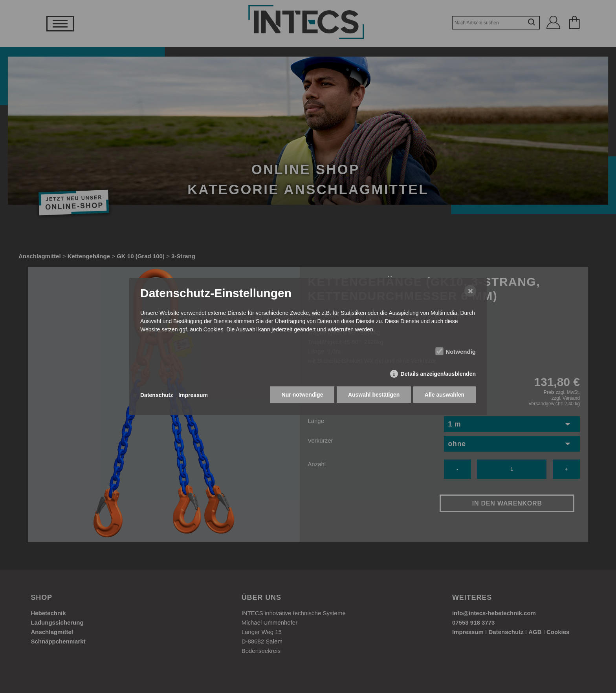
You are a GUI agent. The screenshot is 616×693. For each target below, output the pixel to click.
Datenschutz (157, 395)
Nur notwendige (301, 395)
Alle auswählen (445, 395)
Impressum (193, 395)
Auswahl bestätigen (373, 395)
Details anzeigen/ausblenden (438, 375)
